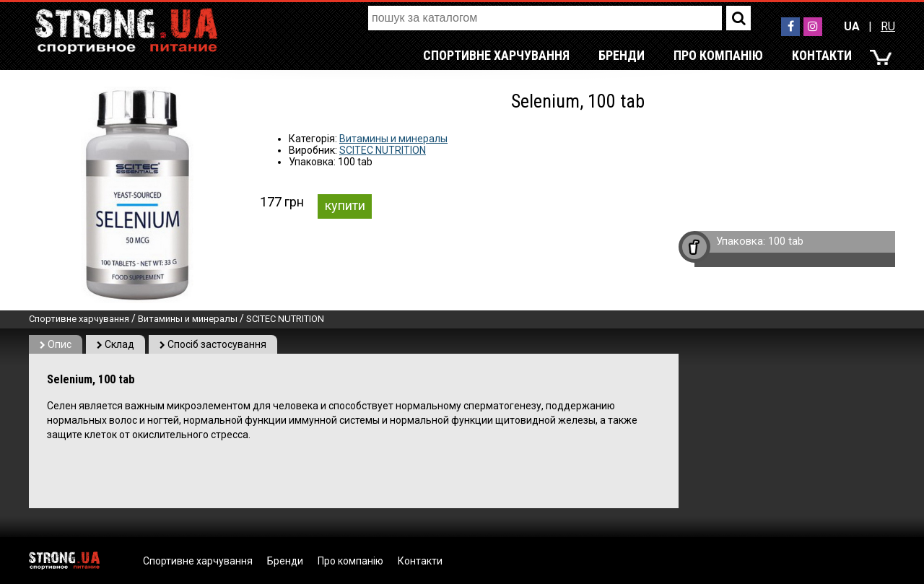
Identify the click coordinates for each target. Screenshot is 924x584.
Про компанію (718, 55)
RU (888, 26)
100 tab (786, 241)
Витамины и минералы (393, 139)
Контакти (822, 55)
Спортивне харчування (496, 55)
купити (345, 205)
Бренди (622, 55)
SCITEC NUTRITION (383, 150)
